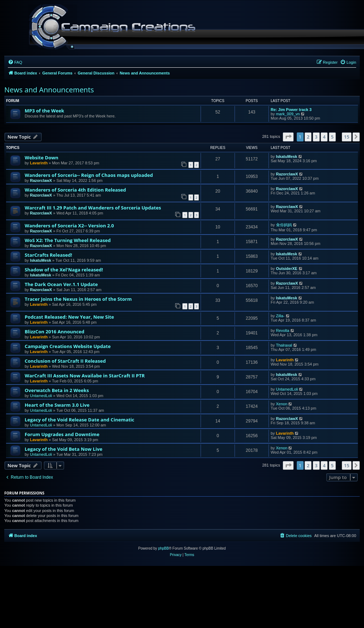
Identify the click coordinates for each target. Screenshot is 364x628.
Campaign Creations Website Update (68, 346)
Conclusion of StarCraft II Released (65, 361)
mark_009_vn (288, 114)
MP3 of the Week (45, 111)
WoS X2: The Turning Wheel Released (68, 240)
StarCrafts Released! (48, 255)
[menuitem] (15, 62)
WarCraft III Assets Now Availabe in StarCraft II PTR (85, 376)
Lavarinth (39, 163)
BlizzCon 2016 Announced (55, 332)
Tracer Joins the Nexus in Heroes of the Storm (78, 299)
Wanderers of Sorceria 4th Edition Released (75, 190)
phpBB (163, 548)
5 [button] (332, 137)
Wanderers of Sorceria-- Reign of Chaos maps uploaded (89, 175)
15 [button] (347, 137)
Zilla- (280, 316)
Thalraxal (284, 345)
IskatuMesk (287, 156)
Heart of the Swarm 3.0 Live (57, 405)
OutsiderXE (287, 269)
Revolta (283, 330)
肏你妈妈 (284, 225)
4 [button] (324, 137)
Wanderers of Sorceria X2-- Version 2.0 (69, 226)
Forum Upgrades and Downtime (62, 434)
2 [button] (308, 137)
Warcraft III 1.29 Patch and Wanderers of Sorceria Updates (93, 208)
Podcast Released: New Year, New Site (69, 317)
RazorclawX (41, 180)
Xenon (282, 404)
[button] (288, 137)
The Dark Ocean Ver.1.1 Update (61, 284)
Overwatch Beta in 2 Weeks (57, 390)
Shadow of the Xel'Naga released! (64, 270)
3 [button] (316, 137)
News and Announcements (49, 90)
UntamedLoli (41, 396)
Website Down (41, 158)
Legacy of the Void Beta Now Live (63, 449)
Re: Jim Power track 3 (291, 110)
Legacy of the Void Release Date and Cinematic (80, 420)
